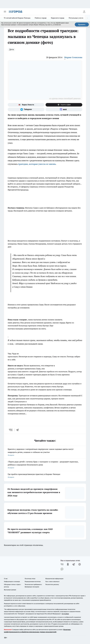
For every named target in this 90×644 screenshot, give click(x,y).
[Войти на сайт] (84, 12)
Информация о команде (12, 581)
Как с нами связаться (52, 581)
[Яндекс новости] (26, 105)
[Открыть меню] (5, 12)
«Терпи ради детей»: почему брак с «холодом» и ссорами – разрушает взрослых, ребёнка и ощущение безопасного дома (45, 465)
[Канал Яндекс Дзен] (64, 105)
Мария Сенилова (73, 57)
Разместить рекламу (52, 584)
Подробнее (65, 614)
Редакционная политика (33, 581)
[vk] (11, 430)
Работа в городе (41, 18)
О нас (6, 579)
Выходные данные (10, 590)
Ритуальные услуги (76, 18)
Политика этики (30, 579)
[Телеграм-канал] (26, 109)
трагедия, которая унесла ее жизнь (37, 164)
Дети (12, 49)
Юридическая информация (54, 579)
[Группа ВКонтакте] (62, 564)
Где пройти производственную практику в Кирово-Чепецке (45, 476)
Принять (82, 24)
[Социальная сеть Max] (64, 109)
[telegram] (18, 430)
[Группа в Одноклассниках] (68, 564)
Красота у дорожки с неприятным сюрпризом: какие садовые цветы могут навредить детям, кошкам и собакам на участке (45, 452)
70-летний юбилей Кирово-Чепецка (17, 18)
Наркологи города (58, 18)
